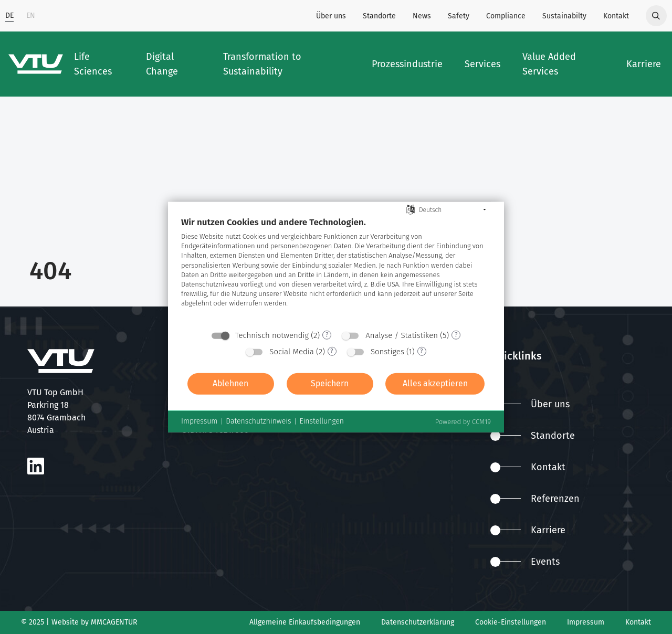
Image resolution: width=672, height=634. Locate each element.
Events (525, 562)
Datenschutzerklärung (418, 622)
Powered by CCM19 (463, 421)
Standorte (379, 16)
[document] (336, 270)
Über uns (331, 16)
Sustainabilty (564, 16)
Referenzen (535, 499)
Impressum (586, 622)
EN (31, 15)
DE (9, 15)
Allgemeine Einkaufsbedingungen (305, 622)
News (422, 16)
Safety (459, 16)
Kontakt (616, 16)
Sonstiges (387, 351)
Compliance (506, 16)
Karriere (528, 530)
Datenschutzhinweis (258, 421)
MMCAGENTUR (114, 622)
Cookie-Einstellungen (511, 622)
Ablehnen (230, 383)
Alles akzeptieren (435, 383)
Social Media (292, 351)
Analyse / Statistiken (402, 335)
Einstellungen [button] (322, 421)
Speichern (330, 383)
